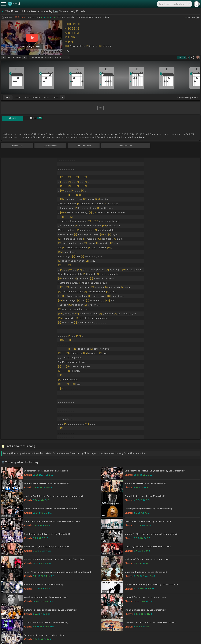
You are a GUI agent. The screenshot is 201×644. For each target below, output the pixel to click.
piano (17, 97)
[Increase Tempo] (25, 57)
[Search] (189, 4)
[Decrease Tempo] (4, 57)
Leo (55, 11)
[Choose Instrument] (62, 97)
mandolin (36, 97)
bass (56, 97)
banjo (46, 97)
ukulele (27, 97)
